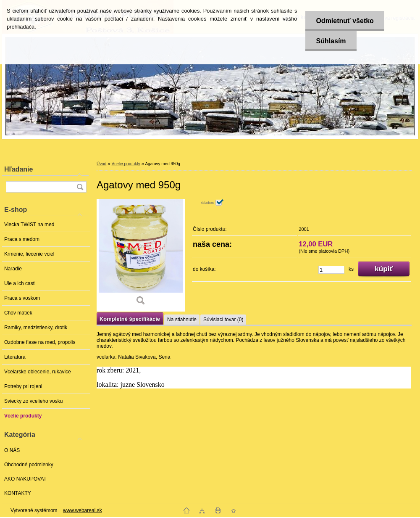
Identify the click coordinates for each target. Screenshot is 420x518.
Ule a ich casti (20, 283)
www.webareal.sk (83, 510)
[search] (80, 187)
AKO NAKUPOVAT (25, 479)
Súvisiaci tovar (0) (223, 320)
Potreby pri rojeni (23, 386)
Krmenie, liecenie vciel (29, 254)
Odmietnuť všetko (345, 21)
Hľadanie (18, 169)
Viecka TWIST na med (29, 225)
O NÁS (12, 450)
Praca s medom (22, 239)
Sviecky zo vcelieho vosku (33, 401)
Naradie (13, 269)
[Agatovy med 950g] (141, 255)
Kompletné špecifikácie (130, 319)
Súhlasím (331, 41)
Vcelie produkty (23, 416)
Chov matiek (18, 313)
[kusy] (331, 270)
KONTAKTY (18, 493)
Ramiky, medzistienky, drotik (36, 328)
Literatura (15, 357)
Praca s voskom (22, 298)
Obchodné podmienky (29, 465)
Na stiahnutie (182, 320)
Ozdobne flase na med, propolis (40, 342)
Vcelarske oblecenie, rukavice (38, 372)
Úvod (101, 164)
